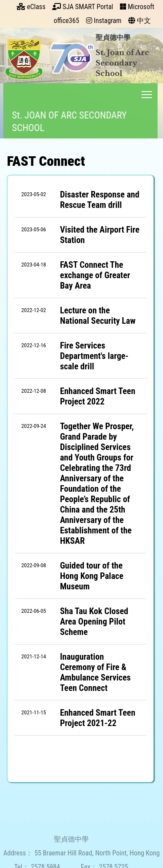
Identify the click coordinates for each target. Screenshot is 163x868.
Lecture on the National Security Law (98, 316)
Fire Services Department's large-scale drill (94, 356)
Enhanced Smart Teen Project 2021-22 (98, 718)
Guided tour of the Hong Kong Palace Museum (92, 576)
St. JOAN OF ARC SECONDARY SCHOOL (68, 122)
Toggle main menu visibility (146, 93)
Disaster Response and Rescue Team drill (100, 200)
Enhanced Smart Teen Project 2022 (98, 396)
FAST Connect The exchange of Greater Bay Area (95, 275)
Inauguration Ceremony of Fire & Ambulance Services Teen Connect (95, 672)
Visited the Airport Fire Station (100, 235)
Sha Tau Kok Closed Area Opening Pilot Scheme (94, 621)
